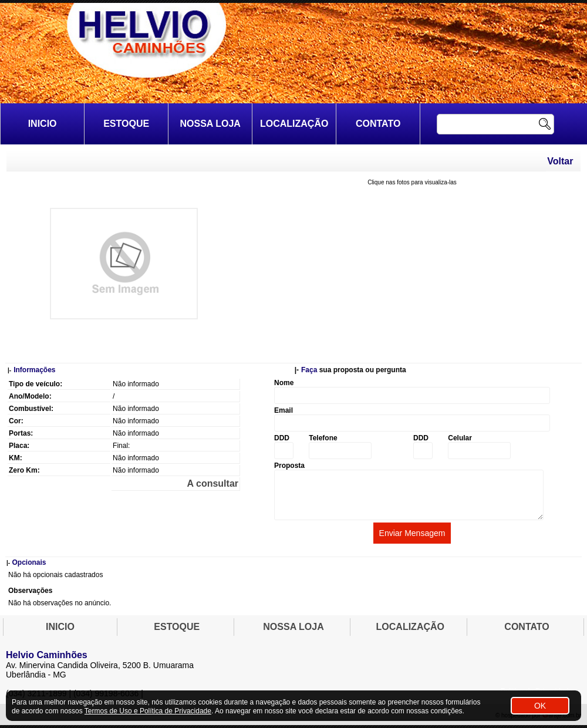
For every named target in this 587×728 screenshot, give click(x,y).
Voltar (560, 161)
